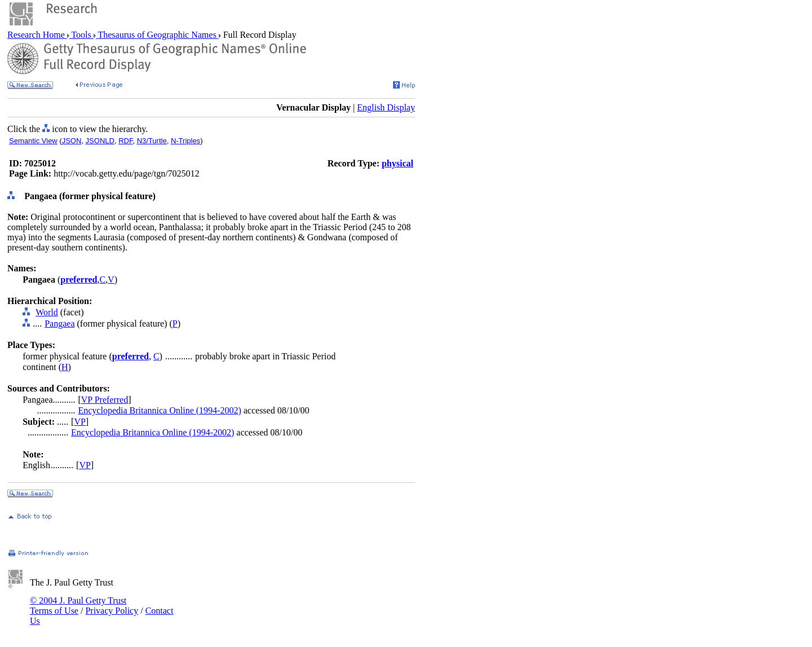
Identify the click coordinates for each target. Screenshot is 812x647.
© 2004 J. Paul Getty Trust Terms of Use (78, 606)
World (47, 312)
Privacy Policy (112, 611)
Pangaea (59, 323)
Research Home (37, 35)
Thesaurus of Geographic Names (157, 35)
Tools (81, 35)
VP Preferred (105, 400)
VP (80, 422)
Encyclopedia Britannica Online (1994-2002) (159, 410)
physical (398, 163)
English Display (386, 107)
